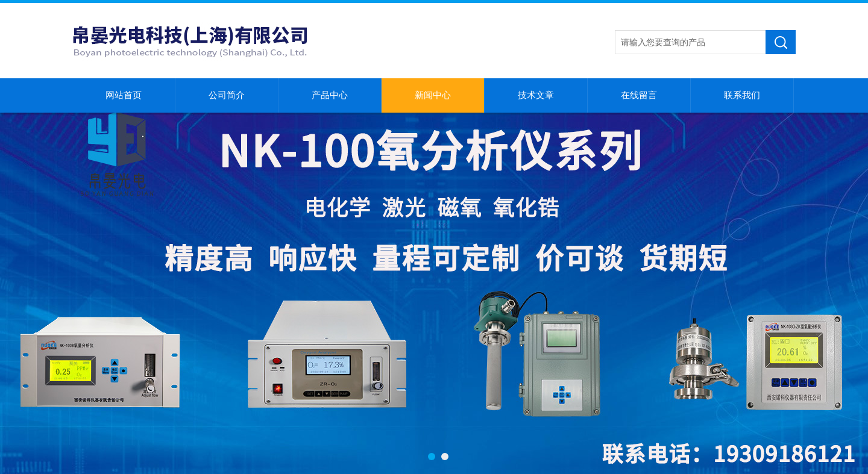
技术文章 (536, 95)
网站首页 (124, 95)
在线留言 (639, 95)
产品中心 (330, 95)
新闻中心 (433, 95)
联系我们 (742, 95)
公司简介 (227, 95)
